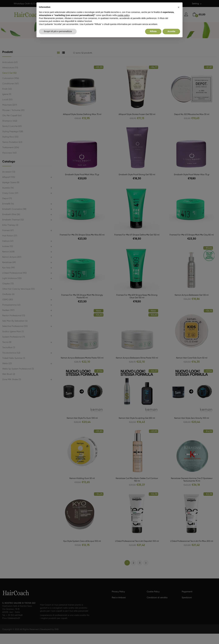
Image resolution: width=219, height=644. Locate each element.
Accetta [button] (171, 31)
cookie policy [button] (123, 15)
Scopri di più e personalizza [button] (58, 31)
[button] (179, 7)
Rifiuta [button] (153, 31)
